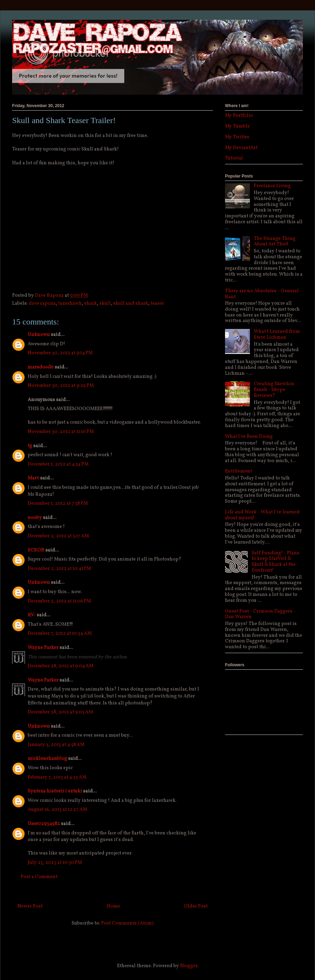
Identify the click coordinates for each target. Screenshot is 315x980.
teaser (157, 303)
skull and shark (131, 303)
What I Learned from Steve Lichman (277, 335)
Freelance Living (272, 186)
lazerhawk (70, 303)
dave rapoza (42, 303)
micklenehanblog (47, 759)
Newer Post (30, 906)
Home (113, 906)
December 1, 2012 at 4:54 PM (58, 464)
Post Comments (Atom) (127, 923)
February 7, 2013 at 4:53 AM (57, 777)
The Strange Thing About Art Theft (275, 242)
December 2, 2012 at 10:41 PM (59, 569)
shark (91, 303)
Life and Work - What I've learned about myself (262, 515)
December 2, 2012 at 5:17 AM (58, 536)
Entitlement (238, 471)
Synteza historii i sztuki (55, 791)
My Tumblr (237, 126)
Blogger (189, 966)
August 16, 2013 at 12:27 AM (57, 810)
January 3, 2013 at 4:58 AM (56, 745)
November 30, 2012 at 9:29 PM (61, 386)
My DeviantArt (241, 148)
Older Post (196, 906)
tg (30, 446)
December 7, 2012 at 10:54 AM (60, 634)
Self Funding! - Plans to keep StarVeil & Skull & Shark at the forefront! (276, 562)
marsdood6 (41, 367)
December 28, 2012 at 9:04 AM (61, 666)
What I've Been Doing (249, 437)
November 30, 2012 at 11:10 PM (61, 432)
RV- (32, 615)
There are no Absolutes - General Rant (262, 294)
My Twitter (237, 137)
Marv (33, 478)
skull (105, 303)
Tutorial (234, 158)
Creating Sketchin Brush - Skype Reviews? (274, 390)
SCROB (36, 550)
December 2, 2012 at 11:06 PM (59, 601)
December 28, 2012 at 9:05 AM (60, 712)
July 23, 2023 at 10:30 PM (55, 863)
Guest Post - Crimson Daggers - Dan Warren (260, 614)
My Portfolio (239, 116)
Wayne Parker (43, 648)
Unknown (39, 335)
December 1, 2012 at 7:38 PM (58, 504)
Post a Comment (39, 877)
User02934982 (44, 824)
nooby (35, 518)
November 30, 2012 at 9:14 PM (60, 353)
